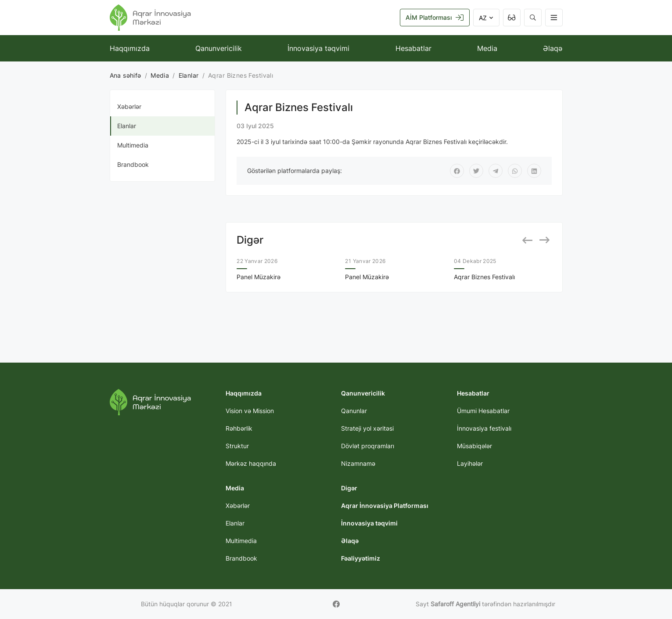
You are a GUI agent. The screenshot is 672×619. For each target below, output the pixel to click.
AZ (486, 18)
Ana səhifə (126, 75)
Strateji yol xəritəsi (367, 428)
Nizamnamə (358, 463)
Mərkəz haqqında (251, 463)
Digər (349, 488)
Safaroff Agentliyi (455, 604)
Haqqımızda (130, 48)
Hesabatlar (413, 48)
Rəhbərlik (239, 428)
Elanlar (189, 75)
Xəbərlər (129, 106)
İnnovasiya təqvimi (318, 48)
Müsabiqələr (474, 446)
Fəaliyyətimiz (361, 558)
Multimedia (133, 145)
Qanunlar (354, 411)
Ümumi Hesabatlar (483, 411)
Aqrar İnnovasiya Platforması (385, 506)
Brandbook (133, 164)
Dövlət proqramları (368, 446)
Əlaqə (553, 48)
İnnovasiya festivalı (484, 428)
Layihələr (470, 463)
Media (487, 48)
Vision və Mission (250, 411)
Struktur (237, 446)
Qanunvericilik (219, 48)
